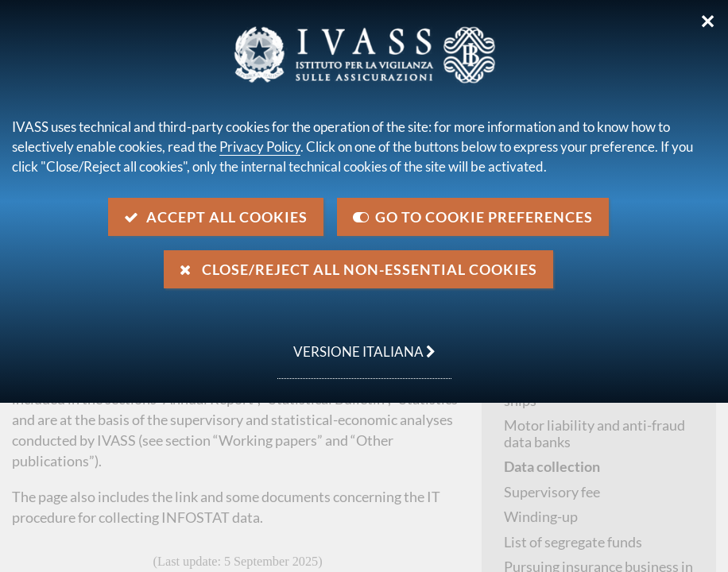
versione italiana (356, 343)
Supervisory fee (552, 492)
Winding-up (541, 516)
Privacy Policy (260, 147)
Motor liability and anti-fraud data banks (594, 433)
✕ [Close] (708, 21)
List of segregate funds (573, 542)
